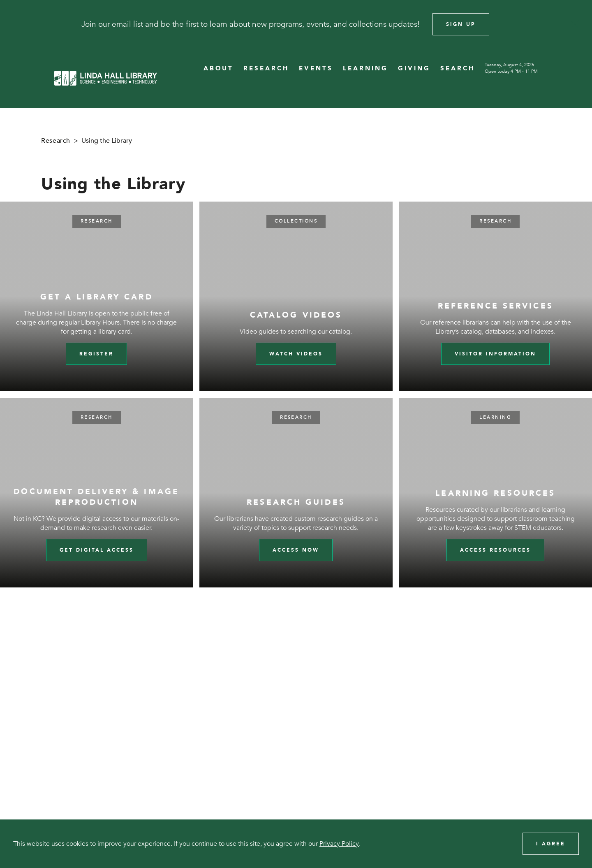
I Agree (551, 844)
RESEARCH (266, 68)
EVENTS (316, 68)
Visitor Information (495, 354)
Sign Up (461, 24)
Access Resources (495, 550)
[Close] (575, 24)
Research (56, 141)
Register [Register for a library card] (96, 354)
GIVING (414, 68)
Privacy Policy (339, 844)
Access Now (296, 550)
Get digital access (97, 550)
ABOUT (219, 68)
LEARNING (365, 68)
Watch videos (296, 354)
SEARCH (458, 68)
